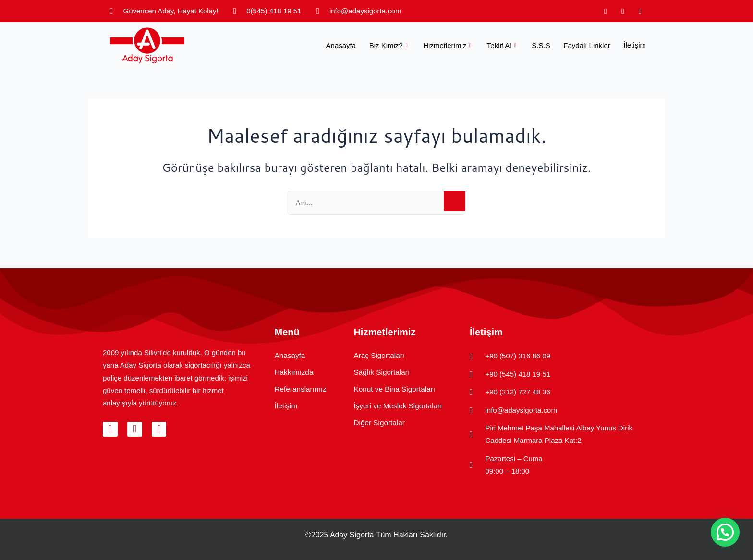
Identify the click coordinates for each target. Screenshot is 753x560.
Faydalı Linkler (589, 45)
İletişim (635, 45)
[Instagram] (606, 11)
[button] (725, 532)
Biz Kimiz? (398, 45)
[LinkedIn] (640, 11)
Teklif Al (508, 45)
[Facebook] (623, 11)
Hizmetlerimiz (455, 45)
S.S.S (544, 45)
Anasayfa (351, 45)
